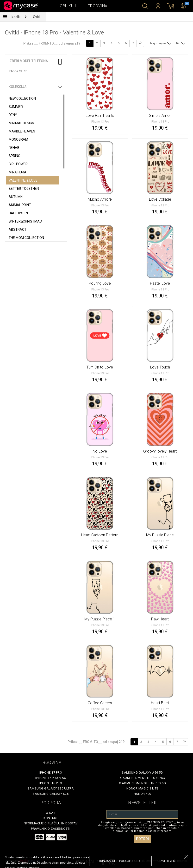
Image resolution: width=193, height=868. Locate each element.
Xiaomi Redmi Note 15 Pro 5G (143, 783)
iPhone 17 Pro (51, 773)
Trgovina (98, 6)
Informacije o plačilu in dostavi (51, 823)
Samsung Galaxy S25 (51, 794)
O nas (51, 813)
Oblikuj (68, 6)
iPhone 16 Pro (51, 783)
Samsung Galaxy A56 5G (142, 773)
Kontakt (51, 818)
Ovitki (37, 17)
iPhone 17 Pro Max (51, 778)
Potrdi (142, 839)
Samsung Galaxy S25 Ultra (51, 788)
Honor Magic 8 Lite (142, 788)
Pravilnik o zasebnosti (51, 829)
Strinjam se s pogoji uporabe (120, 861)
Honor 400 (142, 794)
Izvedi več (167, 861)
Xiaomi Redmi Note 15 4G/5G (142, 778)
